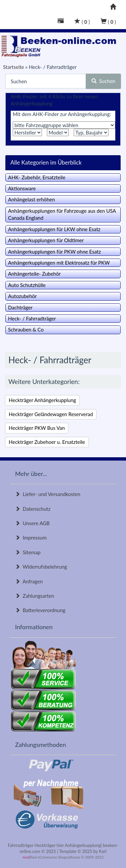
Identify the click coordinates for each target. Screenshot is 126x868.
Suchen (103, 81)
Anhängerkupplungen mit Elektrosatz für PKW (59, 263)
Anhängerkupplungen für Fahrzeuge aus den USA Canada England (62, 214)
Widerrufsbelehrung (41, 567)
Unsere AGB (32, 523)
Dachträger (20, 307)
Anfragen (29, 581)
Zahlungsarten (35, 596)
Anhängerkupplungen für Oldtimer (46, 240)
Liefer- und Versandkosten (48, 494)
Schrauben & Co (26, 329)
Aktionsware (22, 188)
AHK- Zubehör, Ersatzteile (37, 177)
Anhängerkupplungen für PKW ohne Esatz (54, 252)
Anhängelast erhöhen (31, 199)
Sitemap (28, 552)
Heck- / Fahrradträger (32, 318)
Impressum (31, 538)
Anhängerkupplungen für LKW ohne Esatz (54, 229)
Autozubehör (22, 296)
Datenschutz (33, 509)
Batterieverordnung (40, 610)
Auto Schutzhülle (27, 285)
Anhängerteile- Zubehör (34, 274)
